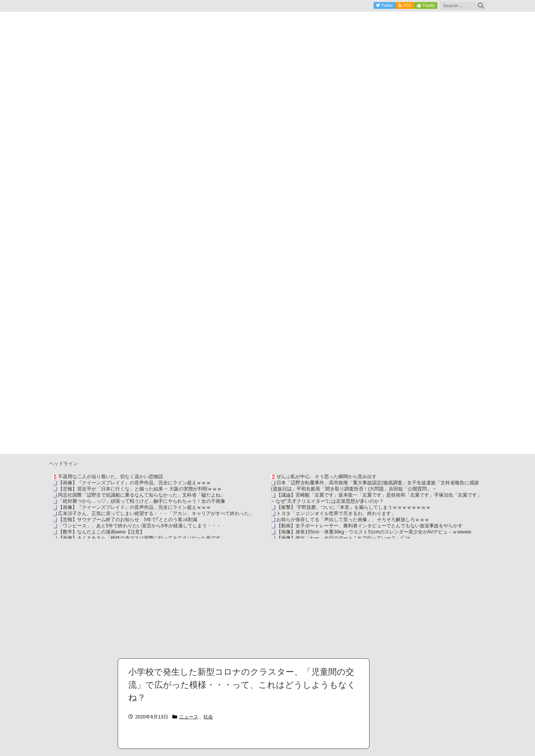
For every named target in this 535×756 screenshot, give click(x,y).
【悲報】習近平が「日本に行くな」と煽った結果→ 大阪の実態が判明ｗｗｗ (140, 489)
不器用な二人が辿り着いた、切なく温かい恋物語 (111, 476)
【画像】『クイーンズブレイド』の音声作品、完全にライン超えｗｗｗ (134, 483)
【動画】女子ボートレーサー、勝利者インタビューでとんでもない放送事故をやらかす (370, 526)
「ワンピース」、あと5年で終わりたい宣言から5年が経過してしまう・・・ (140, 526)
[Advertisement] (267, 598)
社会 (208, 717)
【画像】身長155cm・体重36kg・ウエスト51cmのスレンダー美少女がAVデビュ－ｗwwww (374, 532)
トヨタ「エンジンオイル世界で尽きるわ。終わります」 (336, 513)
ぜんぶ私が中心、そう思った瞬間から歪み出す (327, 476)
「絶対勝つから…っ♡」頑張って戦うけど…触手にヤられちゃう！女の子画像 (142, 501)
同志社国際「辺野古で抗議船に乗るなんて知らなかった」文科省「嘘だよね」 (142, 495)
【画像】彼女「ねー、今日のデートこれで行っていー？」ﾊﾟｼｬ (343, 538)
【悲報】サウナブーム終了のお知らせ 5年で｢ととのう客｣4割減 (128, 519)
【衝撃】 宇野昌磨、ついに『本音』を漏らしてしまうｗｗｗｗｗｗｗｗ (353, 507)
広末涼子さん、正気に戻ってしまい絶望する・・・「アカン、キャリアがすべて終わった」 (156, 513)
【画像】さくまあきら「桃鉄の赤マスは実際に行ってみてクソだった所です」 (142, 538)
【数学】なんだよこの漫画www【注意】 (101, 532)
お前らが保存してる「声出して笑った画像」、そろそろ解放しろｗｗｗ (353, 519)
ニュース (189, 717)
